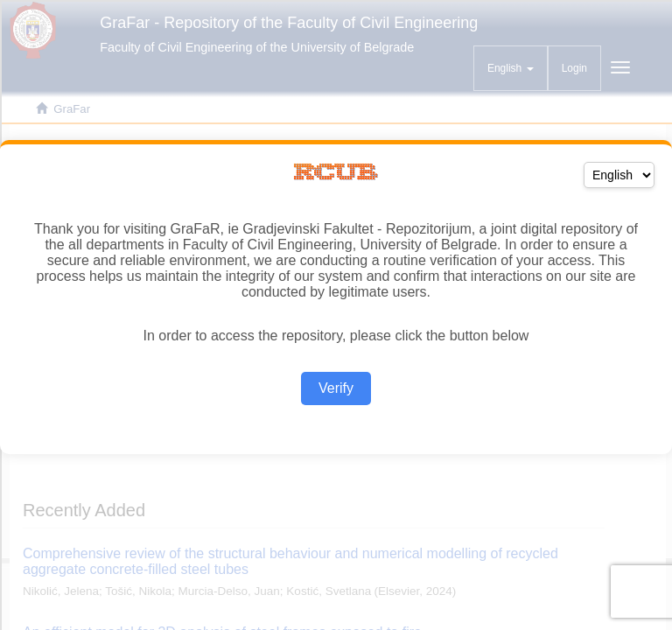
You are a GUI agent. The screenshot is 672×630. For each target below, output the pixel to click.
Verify (336, 388)
